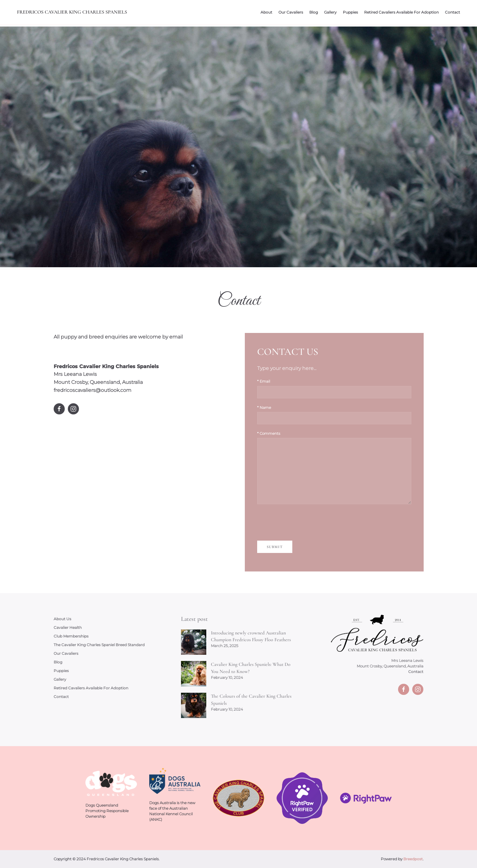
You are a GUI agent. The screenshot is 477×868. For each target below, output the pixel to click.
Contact (452, 12)
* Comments (269, 433)
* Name (264, 407)
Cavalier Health (68, 627)
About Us (62, 619)
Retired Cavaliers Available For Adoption (401, 12)
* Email (264, 381)
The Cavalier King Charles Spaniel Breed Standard (99, 645)
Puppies (350, 12)
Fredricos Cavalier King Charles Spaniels (72, 12)
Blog (314, 12)
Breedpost (413, 859)
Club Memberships (71, 636)
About (266, 12)
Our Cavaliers (291, 12)
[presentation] (304, 522)
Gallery (330, 12)
